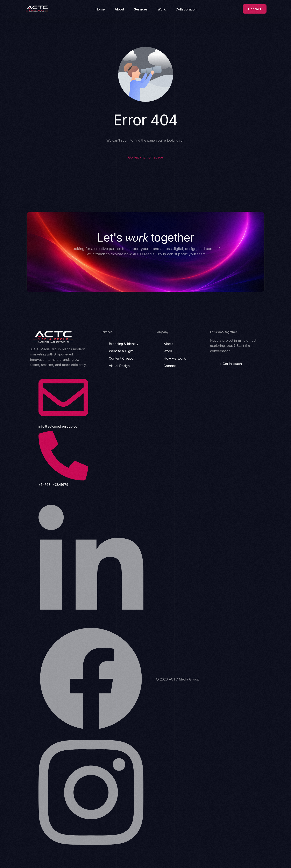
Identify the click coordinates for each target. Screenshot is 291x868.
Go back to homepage (146, 157)
